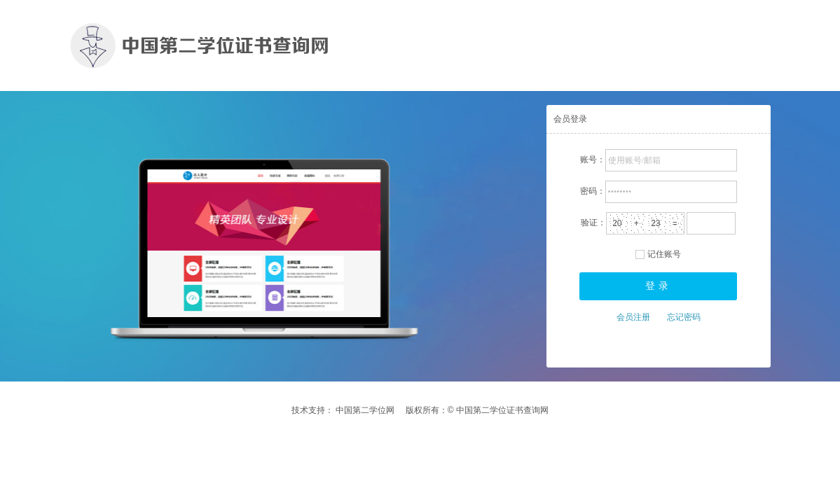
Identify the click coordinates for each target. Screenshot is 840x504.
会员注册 (633, 317)
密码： (593, 191)
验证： (593, 223)
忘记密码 (684, 317)
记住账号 (664, 254)
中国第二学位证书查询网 (501, 410)
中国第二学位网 (365, 410)
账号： (593, 160)
